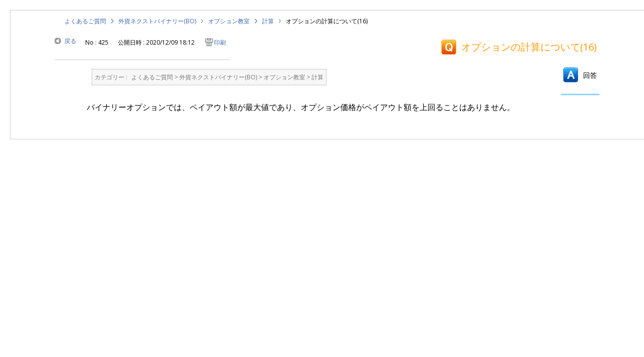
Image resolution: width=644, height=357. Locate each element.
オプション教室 (229, 21)
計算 (268, 21)
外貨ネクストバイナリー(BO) (157, 21)
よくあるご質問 (85, 21)
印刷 (220, 42)
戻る (70, 41)
